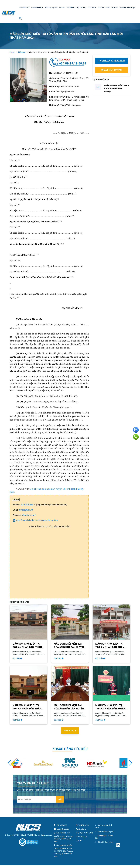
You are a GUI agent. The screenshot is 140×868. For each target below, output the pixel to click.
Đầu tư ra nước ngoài (104, 832)
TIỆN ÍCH (115, 8)
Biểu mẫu (22, 52)
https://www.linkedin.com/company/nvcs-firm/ (35, 520)
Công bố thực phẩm (104, 842)
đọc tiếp (17, 658)
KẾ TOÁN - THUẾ (104, 8)
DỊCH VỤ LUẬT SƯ (51, 8)
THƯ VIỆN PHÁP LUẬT (127, 8)
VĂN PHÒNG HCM (63, 833)
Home (12, 52)
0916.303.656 (27, 505)
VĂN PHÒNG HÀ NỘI (64, 845)
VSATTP (62, 8)
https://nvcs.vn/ (29, 515)
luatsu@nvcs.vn (26, 510)
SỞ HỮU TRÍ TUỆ (73, 8)
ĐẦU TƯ (83, 8)
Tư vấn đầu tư (81, 829)
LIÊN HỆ (79, 841)
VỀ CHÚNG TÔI (24, 8)
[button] (130, 763)
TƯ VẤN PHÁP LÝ (82, 825)
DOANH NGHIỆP (37, 8)
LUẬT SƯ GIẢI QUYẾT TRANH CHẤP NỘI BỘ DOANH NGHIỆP (117, 88)
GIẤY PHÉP (92, 8)
